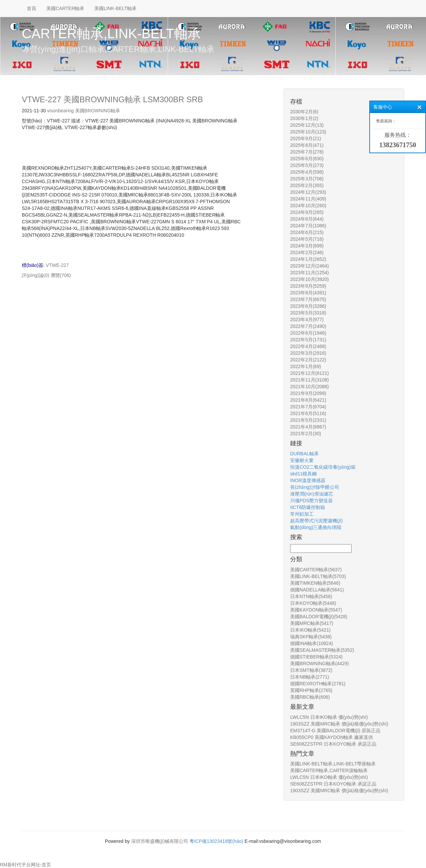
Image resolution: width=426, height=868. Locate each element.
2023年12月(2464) (309, 266)
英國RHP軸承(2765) (311, 690)
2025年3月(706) (307, 179)
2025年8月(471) (307, 145)
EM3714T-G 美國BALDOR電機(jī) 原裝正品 (335, 731)
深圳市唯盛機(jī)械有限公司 (160, 841)
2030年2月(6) (304, 112)
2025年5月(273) (307, 165)
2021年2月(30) (306, 433)
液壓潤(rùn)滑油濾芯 (312, 494)
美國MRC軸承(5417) (312, 623)
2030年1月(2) (304, 118)
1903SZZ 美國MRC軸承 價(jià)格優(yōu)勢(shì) (339, 724)
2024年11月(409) (308, 199)
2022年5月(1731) (308, 340)
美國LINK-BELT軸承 (115, 8)
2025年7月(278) (307, 152)
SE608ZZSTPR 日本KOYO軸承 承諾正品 (333, 744)
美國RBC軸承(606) (310, 697)
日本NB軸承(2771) (310, 677)
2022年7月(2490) (308, 326)
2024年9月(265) (307, 212)
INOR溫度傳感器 (308, 480)
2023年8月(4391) (308, 293)
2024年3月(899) (307, 246)
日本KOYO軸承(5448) (313, 603)
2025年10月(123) (308, 132)
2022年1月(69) (306, 366)
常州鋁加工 (302, 514)
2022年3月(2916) (308, 353)
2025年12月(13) (307, 125)
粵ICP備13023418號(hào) (216, 841)
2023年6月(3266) (308, 306)
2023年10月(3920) (309, 279)
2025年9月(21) (306, 138)
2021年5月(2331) (308, 420)
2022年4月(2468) (308, 346)
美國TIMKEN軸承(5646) (315, 583)
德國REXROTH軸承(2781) (318, 684)
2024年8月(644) (307, 219)
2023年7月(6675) (308, 299)
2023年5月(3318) (308, 313)
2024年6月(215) (307, 232)
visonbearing (61, 111)
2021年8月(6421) (308, 400)
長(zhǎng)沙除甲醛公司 (315, 487)
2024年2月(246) (307, 252)
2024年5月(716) (307, 239)
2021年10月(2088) (309, 387)
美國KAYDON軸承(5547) (316, 610)
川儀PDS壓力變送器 (311, 501)
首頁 (32, 8)
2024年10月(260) (308, 206)
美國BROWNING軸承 (98, 111)
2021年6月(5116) (308, 413)
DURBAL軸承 (304, 454)
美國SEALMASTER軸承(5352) (322, 650)
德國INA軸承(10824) (312, 643)
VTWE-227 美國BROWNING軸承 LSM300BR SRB (112, 99)
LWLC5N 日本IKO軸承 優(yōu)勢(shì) (329, 717)
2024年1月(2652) (308, 259)
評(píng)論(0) (36, 275)
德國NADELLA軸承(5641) (317, 590)
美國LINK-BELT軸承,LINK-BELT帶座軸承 (333, 764)
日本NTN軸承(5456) (311, 596)
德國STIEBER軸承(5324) (316, 657)
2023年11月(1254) (309, 273)
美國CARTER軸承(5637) (316, 570)
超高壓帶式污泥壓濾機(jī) (316, 521)
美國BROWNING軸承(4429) (319, 663)
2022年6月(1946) (308, 333)
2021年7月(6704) (308, 407)
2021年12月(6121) (309, 373)
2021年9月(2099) (308, 393)
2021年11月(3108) (309, 380)
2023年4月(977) (307, 320)
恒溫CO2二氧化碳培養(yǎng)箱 (323, 467)
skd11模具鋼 (303, 474)
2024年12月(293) (308, 192)
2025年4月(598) (307, 172)
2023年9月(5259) (308, 286)
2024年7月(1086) (308, 226)
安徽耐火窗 (302, 460)
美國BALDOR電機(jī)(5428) (319, 617)
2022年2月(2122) (308, 360)
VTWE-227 (57, 265)
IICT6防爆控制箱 (308, 507)
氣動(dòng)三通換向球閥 (316, 527)
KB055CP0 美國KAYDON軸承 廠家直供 (332, 737)
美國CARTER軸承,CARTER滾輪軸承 (329, 770)
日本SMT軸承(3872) (311, 670)
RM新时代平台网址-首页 (25, 865)
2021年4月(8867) (308, 427)
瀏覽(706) (61, 275)
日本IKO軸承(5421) (310, 630)
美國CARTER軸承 (65, 8)
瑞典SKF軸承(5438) (311, 637)
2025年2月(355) (307, 185)
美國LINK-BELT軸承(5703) (318, 576)
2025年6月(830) (307, 159)
